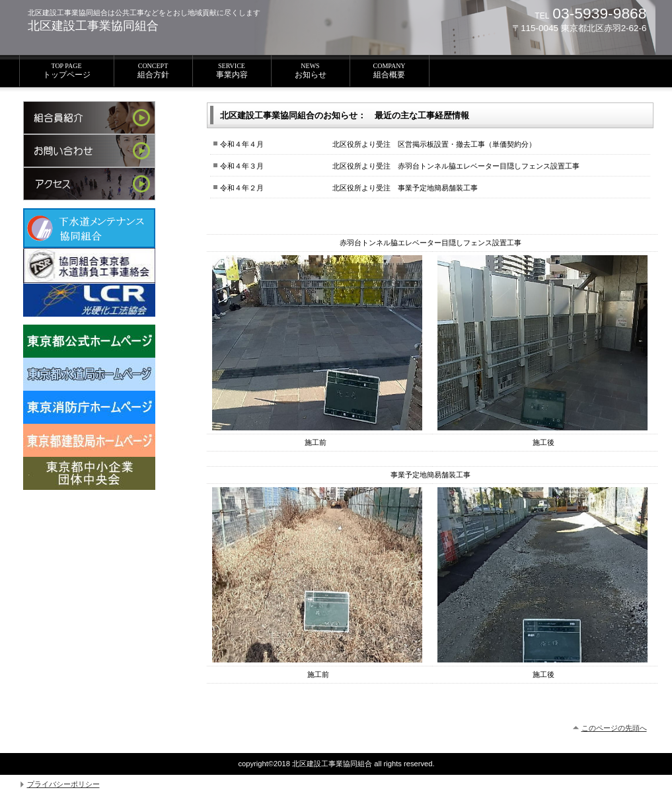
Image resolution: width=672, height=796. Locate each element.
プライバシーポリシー (63, 784)
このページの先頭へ (614, 728)
